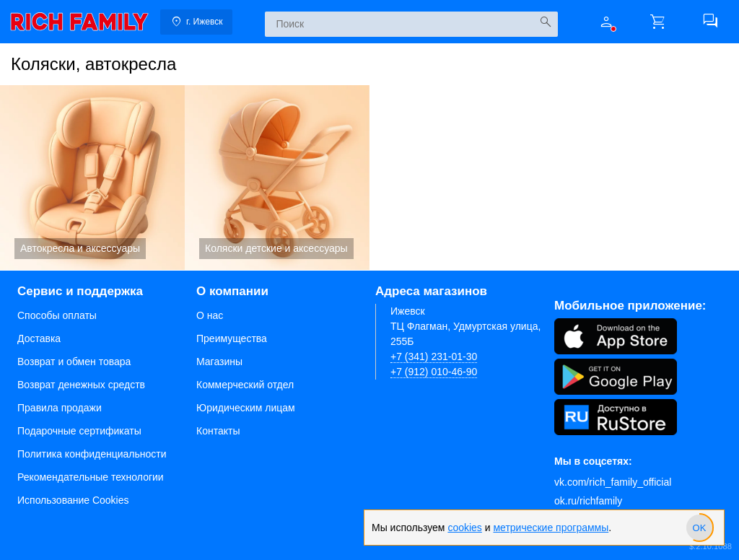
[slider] (699, 528)
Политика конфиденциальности (92, 454)
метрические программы (551, 528)
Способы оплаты (57, 315)
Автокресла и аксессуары (92, 178)
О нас (210, 315)
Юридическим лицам (246, 408)
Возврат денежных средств (81, 385)
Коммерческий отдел (245, 385)
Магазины (219, 362)
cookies (464, 528)
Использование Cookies (73, 500)
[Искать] (545, 22)
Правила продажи (60, 408)
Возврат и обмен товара (74, 362)
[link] (79, 22)
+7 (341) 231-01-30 (434, 356)
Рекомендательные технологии (91, 477)
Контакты (218, 431)
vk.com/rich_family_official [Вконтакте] (613, 482)
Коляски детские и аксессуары (277, 178)
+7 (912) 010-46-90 (434, 372)
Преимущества (232, 338)
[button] (606, 22)
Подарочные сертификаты (79, 431)
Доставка (39, 338)
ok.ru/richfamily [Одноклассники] (588, 501)
